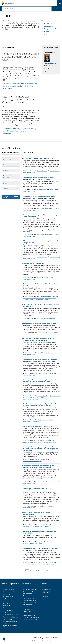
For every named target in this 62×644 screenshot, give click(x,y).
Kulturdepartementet (29, 172)
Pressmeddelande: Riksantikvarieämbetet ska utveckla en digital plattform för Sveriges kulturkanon (20, 86)
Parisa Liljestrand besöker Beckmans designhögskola (39, 323)
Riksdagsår (11, 189)
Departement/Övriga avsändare (11, 177)
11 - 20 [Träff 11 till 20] (32, 571)
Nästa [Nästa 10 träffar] (57, 571)
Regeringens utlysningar (10, 617)
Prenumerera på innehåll (10, 197)
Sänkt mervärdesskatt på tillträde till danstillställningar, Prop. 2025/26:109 (40, 532)
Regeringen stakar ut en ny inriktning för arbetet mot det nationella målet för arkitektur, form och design (41, 381)
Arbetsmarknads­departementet (28, 593)
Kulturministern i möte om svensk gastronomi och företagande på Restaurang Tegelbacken (39, 339)
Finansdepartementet (44, 526)
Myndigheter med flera (51, 29)
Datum (11, 183)
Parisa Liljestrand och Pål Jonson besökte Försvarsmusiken (41, 548)
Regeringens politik (9, 592)
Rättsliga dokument (49, 26)
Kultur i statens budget (50, 21)
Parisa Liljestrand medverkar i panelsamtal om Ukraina (40, 359)
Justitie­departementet (30, 601)
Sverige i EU (7, 594)
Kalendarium (7, 606)
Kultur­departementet (52, 72)
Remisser (46, 31)
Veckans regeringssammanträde (10, 625)
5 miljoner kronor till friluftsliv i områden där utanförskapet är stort (41, 285)
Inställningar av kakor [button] (51, 641)
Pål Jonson (26, 564)
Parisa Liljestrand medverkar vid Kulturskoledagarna (39, 196)
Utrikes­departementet (30, 620)
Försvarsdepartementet (36, 564)
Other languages (8, 612)
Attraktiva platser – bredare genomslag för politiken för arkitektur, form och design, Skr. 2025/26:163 (40, 405)
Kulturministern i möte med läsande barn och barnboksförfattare (37, 489)
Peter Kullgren (34, 526)
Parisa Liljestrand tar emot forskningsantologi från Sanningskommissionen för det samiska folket (39, 467)
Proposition (41, 542)
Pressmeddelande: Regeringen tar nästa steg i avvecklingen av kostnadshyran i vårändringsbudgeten (20, 131)
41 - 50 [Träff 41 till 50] (48, 571)
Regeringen (38, 421)
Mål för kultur (48, 23)
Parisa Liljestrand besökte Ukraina (34, 263)
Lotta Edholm (47, 441)
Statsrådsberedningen (30, 590)
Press (5, 599)
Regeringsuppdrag (43, 459)
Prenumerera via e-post (10, 615)
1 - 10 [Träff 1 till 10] (27, 571)
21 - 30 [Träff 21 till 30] (37, 571)
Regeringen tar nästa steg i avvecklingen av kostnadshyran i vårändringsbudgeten (41, 216)
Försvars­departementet (30, 598)
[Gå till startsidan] (8, 3)
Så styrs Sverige (8, 596)
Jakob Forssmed (54, 296)
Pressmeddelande (42, 171)
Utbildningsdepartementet (42, 300)
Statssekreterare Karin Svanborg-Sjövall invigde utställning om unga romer (41, 305)
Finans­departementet (30, 596)
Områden (11, 165)
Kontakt (46, 34)
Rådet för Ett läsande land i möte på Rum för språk (39, 426)
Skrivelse (51, 420)
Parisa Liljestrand (50, 63)
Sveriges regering (8, 590)
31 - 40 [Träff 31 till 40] (43, 571)
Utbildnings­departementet (31, 617)
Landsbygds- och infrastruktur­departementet (28, 611)
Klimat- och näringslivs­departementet (30, 604)
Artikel (39, 278)
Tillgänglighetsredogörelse (11, 622)
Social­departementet (30, 615)
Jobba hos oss (7, 603)
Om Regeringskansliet (10, 608)
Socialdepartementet (29, 300)
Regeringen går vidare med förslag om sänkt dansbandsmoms (37, 513)
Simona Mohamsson (39, 298)
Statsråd (11, 170)
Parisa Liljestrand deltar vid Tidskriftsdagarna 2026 (39, 177)
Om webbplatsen (8, 610)
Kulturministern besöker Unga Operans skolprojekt (39, 158)
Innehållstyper (11, 159)
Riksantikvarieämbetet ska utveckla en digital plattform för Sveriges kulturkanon (41, 242)
